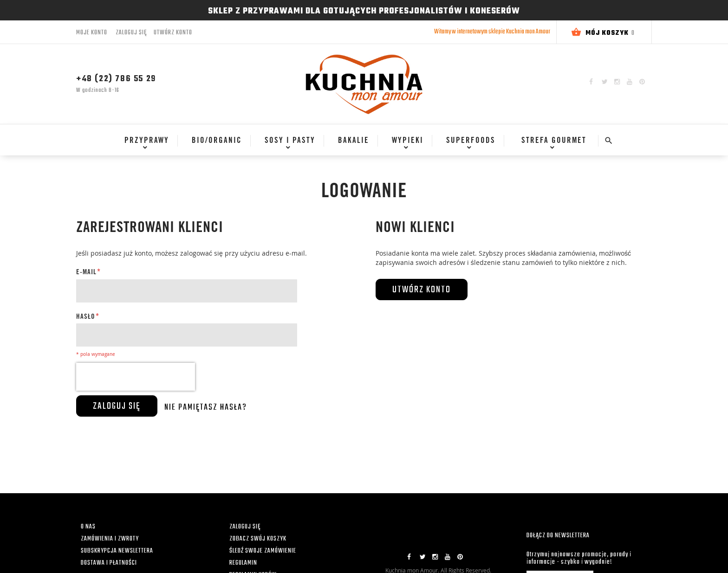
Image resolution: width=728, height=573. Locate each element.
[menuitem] (143, 141)
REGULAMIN (243, 563)
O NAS (88, 527)
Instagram (617, 82)
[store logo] (364, 84)
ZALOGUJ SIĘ (245, 527)
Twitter (605, 82)
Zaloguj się (131, 33)
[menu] (354, 145)
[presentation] (136, 377)
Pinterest (642, 82)
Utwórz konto (173, 33)
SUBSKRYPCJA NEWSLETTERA (117, 551)
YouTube (630, 82)
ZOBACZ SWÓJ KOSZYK (258, 539)
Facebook (591, 82)
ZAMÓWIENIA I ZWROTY (110, 539)
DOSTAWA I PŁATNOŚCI (109, 563)
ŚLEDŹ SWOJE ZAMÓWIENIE (263, 551)
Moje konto (92, 33)
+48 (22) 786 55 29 (116, 79)
